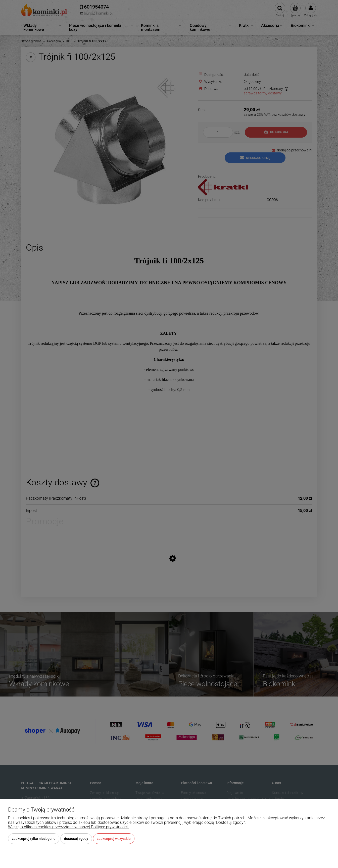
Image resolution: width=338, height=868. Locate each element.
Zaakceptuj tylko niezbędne (34, 839)
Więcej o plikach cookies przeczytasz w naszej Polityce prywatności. (68, 827)
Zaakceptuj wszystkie (114, 839)
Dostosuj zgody (76, 839)
